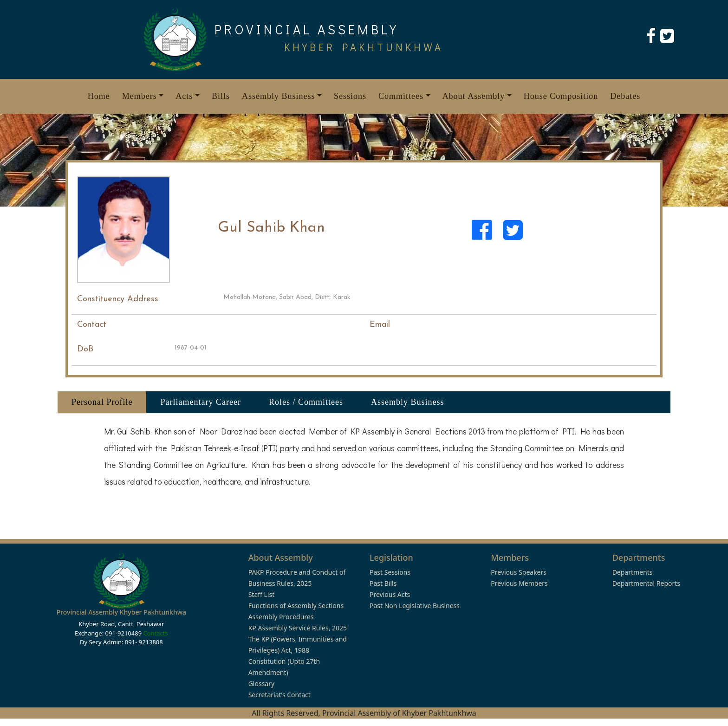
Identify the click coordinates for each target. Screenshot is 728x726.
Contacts (155, 633)
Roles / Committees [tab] (306, 402)
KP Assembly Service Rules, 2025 (298, 628)
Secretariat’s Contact (279, 695)
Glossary (261, 684)
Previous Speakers (519, 572)
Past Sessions (390, 572)
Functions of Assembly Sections (296, 606)
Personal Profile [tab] (102, 402)
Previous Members (519, 583)
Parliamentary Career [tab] (200, 402)
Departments (633, 572)
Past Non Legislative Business (415, 606)
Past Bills (383, 583)
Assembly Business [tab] (408, 402)
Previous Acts (390, 594)
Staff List (262, 594)
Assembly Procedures (281, 617)
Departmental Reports (646, 583)
